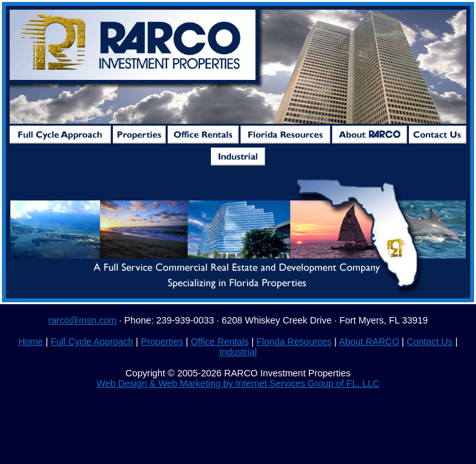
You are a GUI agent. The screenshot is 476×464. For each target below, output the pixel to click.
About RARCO (369, 342)
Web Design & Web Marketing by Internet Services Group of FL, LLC (238, 383)
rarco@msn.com (83, 320)
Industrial (238, 352)
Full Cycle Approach (92, 342)
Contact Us (430, 342)
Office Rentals (220, 342)
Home (30, 342)
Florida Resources (294, 342)
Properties (162, 342)
